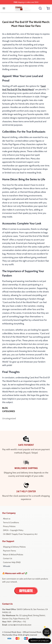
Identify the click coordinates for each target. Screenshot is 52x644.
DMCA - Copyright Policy (13, 530)
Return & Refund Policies (13, 555)
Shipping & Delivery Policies (14, 547)
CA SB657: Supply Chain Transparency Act (20, 534)
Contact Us (8, 558)
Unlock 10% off (47, 632)
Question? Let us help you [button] (40, 641)
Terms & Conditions (11, 522)
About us (7, 519)
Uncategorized (8, 418)
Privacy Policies (9, 526)
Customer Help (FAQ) (12, 562)
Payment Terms (9, 551)
